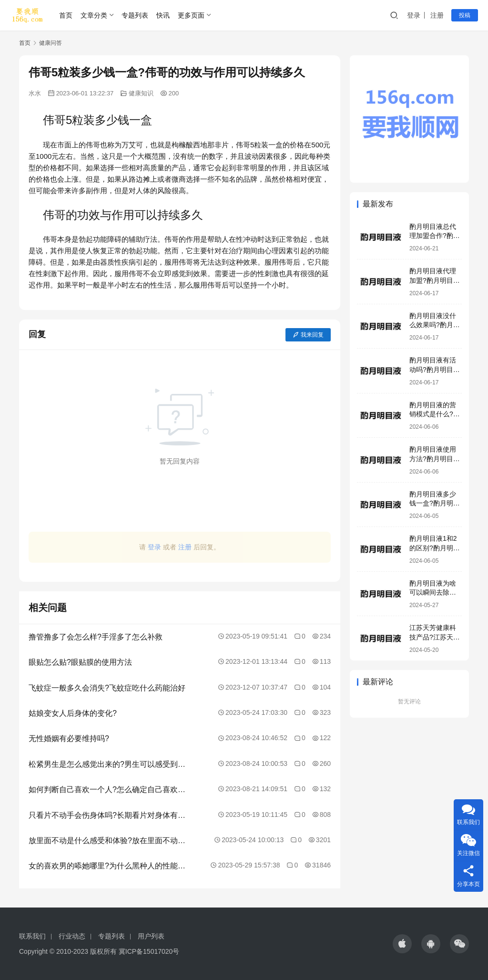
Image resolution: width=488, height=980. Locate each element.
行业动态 (72, 936)
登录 (414, 15)
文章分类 (94, 15)
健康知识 (141, 93)
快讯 (163, 15)
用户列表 (151, 936)
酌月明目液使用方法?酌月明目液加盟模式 (435, 459)
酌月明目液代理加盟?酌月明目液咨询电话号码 (435, 280)
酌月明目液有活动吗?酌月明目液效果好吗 (435, 369)
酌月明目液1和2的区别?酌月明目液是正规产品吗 (435, 548)
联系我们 (32, 936)
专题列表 (135, 15)
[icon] (402, 944)
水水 (35, 93)
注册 (437, 15)
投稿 (465, 15)
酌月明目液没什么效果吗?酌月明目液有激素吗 (435, 325)
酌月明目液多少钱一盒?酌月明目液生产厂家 (435, 503)
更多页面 (191, 15)
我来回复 (308, 335)
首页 (66, 15)
